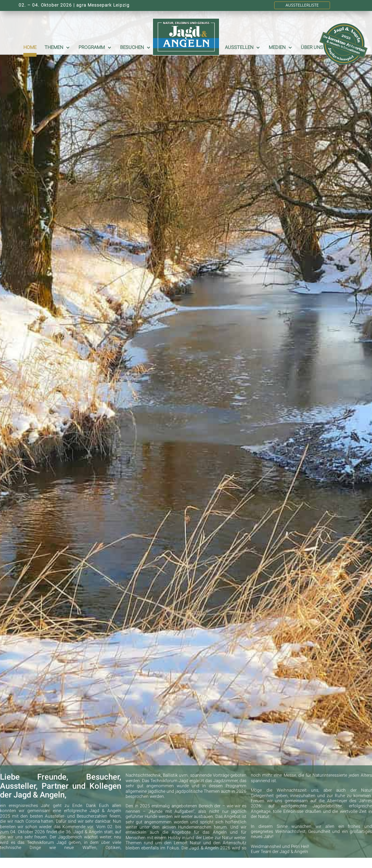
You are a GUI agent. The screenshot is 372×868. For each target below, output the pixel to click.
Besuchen (132, 47)
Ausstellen (239, 47)
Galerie (347, 47)
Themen (54, 47)
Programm (92, 47)
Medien (277, 47)
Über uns (312, 47)
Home (30, 47)
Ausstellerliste (302, 5)
